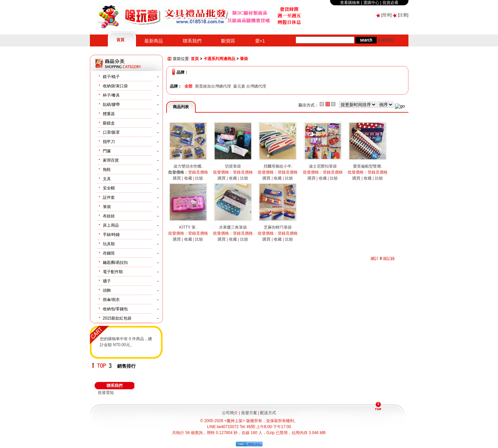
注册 (403, 15)
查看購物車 (350, 3)
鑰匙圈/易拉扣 (115, 262)
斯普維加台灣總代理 (213, 86)
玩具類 (109, 244)
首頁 (120, 40)
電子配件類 (113, 272)
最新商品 (154, 41)
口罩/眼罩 (111, 132)
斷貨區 (228, 41)
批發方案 (249, 413)
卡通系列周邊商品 (219, 59)
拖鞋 (107, 170)
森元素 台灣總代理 (250, 86)
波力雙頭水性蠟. (188, 166)
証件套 (109, 197)
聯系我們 (192, 41)
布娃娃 (109, 216)
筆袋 (107, 207)
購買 (177, 178)
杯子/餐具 (111, 95)
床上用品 (111, 225)
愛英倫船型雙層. (367, 166)
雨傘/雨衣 (111, 300)
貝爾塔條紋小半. (278, 166)
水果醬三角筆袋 (233, 227)
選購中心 (371, 3)
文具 (107, 179)
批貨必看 (391, 3)
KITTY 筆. (188, 227)
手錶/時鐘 (111, 235)
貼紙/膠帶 (111, 105)
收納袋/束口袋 (115, 86)
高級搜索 (386, 40)
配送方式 (268, 413)
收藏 (188, 178)
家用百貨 (111, 160)
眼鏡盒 (109, 123)
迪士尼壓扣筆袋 (323, 166)
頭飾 (107, 290)
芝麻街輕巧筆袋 (278, 227)
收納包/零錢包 (115, 309)
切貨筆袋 (233, 166)
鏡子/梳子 (111, 77)
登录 (387, 15)
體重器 (109, 114)
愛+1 (260, 41)
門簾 (107, 151)
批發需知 (106, 393)
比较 (199, 178)
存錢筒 (109, 253)
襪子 (107, 281)
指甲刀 (109, 142)
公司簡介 (230, 413)
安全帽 (109, 188)
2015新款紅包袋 (117, 318)
